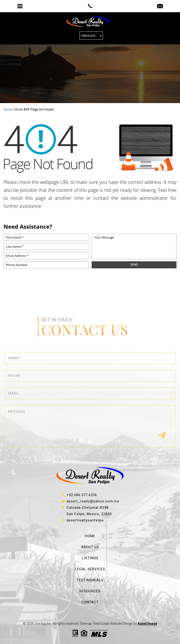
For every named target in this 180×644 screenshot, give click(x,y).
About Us (90, 547)
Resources (90, 591)
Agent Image (147, 624)
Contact (90, 602)
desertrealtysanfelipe (85, 520)
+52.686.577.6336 (82, 495)
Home (90, 536)
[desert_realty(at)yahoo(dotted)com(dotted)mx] (160, 6)
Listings (90, 558)
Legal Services (90, 569)
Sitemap (86, 624)
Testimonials (90, 580)
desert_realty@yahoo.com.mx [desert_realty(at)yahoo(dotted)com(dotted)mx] (93, 501)
